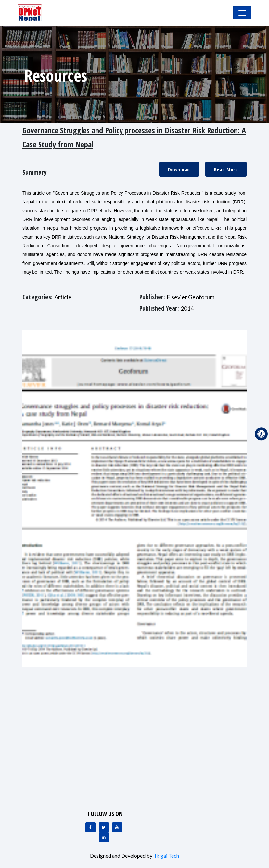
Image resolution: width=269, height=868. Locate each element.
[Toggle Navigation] (242, 13)
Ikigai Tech (167, 855)
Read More (226, 169)
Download (179, 169)
